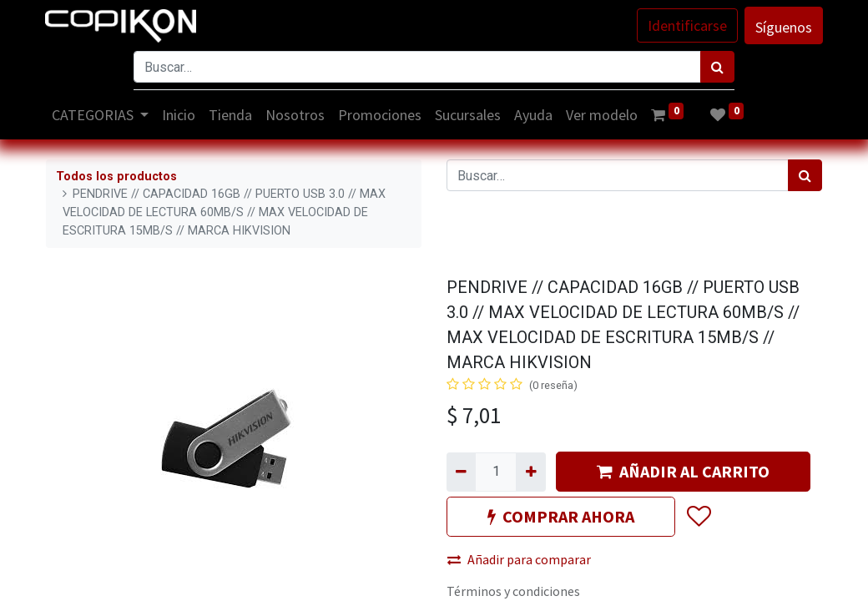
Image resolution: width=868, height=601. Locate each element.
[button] (698, 518)
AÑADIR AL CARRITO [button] (683, 471)
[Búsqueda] (717, 67)
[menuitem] (180, 115)
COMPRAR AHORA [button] (561, 516)
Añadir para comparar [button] (519, 559)
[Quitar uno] (461, 472)
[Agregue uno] (530, 472)
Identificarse (686, 25)
